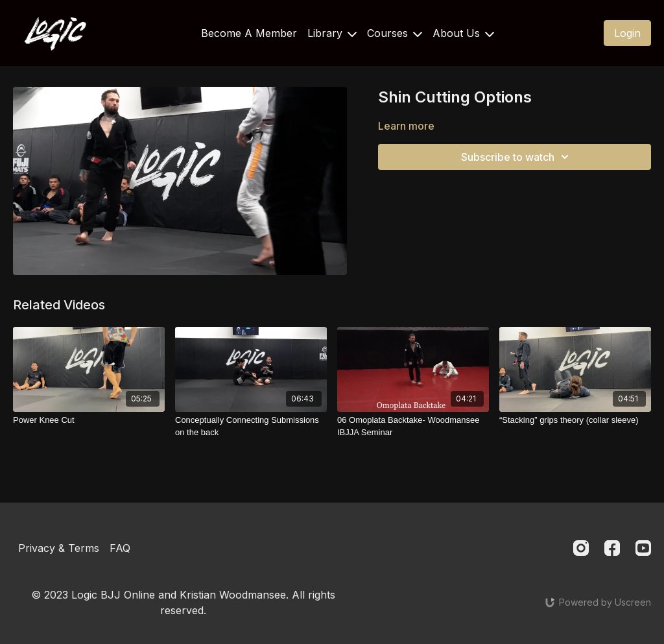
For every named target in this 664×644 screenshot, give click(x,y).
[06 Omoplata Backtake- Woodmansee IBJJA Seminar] (413, 426)
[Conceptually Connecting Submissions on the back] (251, 426)
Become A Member (249, 33)
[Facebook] (612, 548)
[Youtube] (643, 548)
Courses (395, 33)
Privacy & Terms (59, 548)
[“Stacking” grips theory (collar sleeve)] (575, 420)
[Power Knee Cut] (89, 420)
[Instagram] (581, 548)
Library (332, 33)
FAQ (120, 548)
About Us (463, 33)
